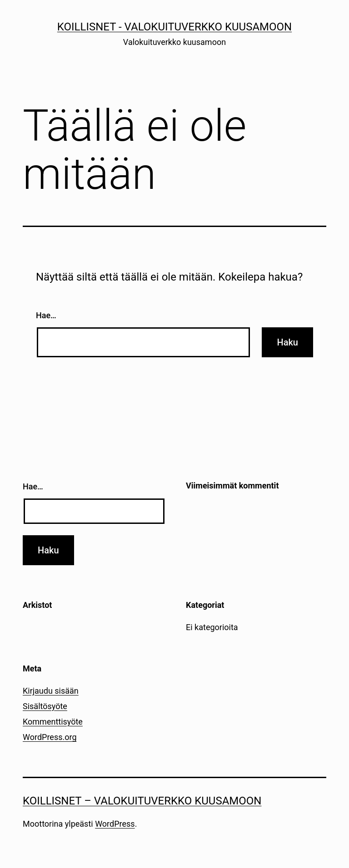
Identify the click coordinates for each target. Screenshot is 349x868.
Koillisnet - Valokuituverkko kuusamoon (174, 27)
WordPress (115, 824)
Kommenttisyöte (53, 722)
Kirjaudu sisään (51, 691)
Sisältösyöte (45, 706)
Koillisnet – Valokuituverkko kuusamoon (142, 801)
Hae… (46, 315)
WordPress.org (50, 737)
